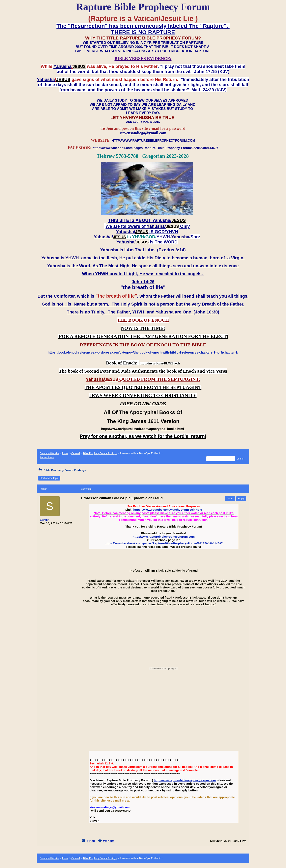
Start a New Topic (49, 478)
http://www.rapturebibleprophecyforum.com (164, 537)
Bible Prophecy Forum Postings (100, 453)
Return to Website (49, 453)
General (76, 453)
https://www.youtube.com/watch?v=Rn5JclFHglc (168, 510)
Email (91, 841)
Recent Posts (47, 458)
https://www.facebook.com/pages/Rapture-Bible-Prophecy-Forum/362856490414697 (164, 543)
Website (109, 841)
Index (65, 453)
